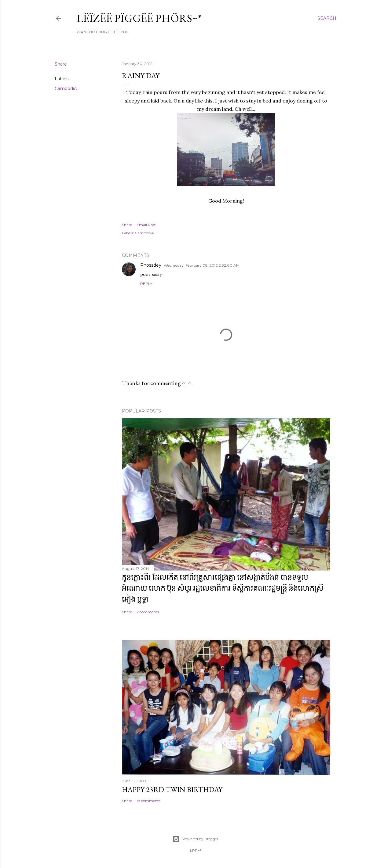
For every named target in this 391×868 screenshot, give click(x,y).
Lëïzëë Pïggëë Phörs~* (139, 18)
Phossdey (151, 265)
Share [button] (61, 64)
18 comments (148, 801)
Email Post (146, 225)
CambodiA (66, 88)
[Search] (327, 18)
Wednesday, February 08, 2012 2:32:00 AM (202, 265)
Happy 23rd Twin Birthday (172, 789)
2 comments (148, 612)
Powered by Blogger (195, 839)
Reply (146, 284)
